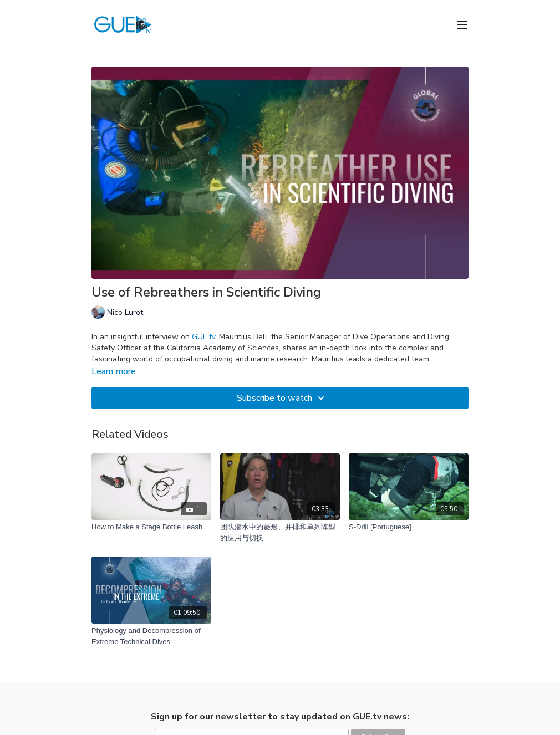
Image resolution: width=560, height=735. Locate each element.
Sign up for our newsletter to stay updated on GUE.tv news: (280, 717)
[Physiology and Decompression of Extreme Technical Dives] (151, 636)
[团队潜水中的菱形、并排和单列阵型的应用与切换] (280, 532)
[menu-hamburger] (462, 24)
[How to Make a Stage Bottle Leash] (151, 527)
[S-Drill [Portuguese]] (409, 527)
